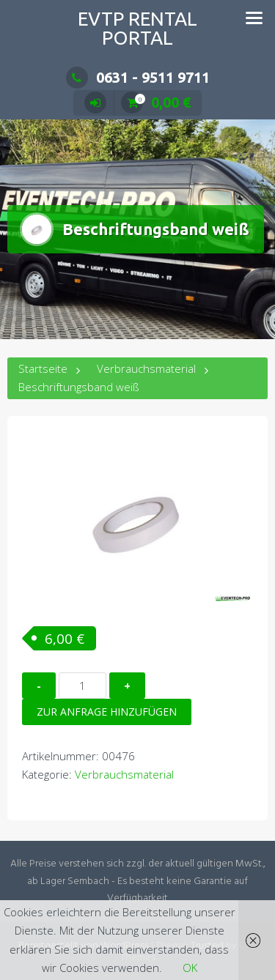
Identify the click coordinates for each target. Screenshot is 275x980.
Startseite (43, 368)
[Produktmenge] (82, 686)
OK (190, 968)
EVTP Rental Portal (137, 28)
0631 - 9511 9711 (138, 77)
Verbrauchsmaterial (146, 368)
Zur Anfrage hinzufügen (107, 712)
